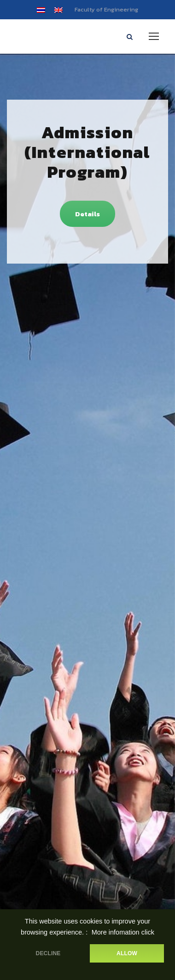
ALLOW (127, 953)
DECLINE (48, 953)
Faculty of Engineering (106, 9)
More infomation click (123, 932)
